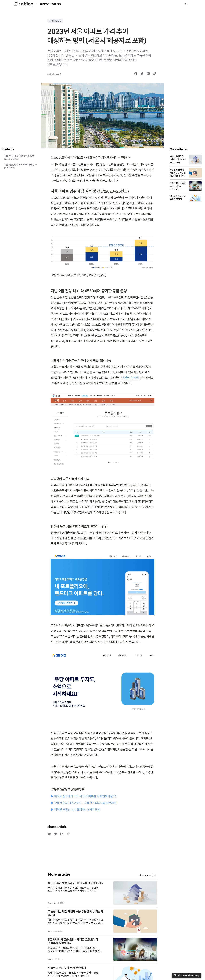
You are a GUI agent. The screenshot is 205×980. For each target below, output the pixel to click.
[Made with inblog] (186, 976)
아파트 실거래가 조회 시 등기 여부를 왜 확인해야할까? (85, 796)
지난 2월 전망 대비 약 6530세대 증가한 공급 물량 (20, 166)
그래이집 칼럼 (55, 21)
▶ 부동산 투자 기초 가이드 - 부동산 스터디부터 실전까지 (84, 803)
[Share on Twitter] (142, 74)
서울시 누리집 (131, 378)
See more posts (148, 875)
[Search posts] (186, 4)
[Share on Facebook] (136, 74)
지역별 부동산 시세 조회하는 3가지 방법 (77, 810)
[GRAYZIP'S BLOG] (24, 4)
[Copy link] (155, 74)
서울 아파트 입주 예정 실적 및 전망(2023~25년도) (19, 157)
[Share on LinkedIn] (148, 74)
